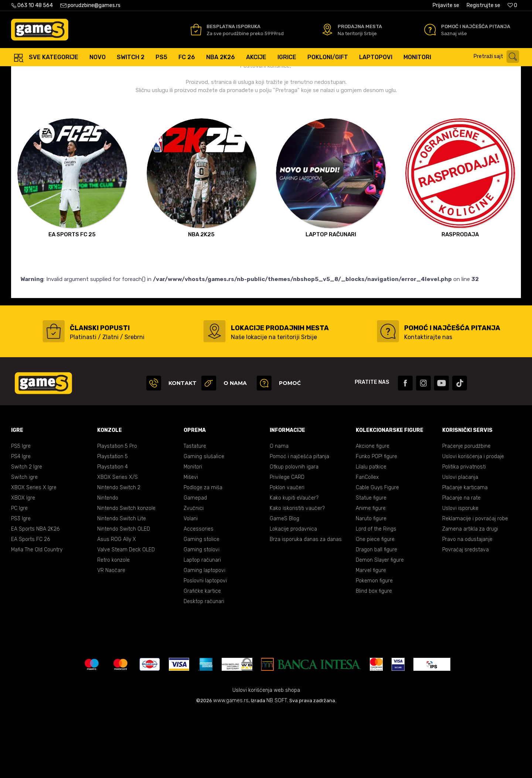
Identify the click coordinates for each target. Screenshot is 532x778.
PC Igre (19, 574)
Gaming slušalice (204, 522)
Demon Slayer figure (380, 626)
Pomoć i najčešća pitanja (299, 522)
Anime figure (371, 574)
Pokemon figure (374, 647)
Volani (191, 584)
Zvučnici (194, 574)
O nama (279, 512)
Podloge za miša (203, 553)
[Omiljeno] (512, 5)
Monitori (193, 533)
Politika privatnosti (464, 533)
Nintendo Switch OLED (124, 595)
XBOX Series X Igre (34, 553)
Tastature (195, 512)
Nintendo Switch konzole (126, 574)
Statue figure (371, 564)
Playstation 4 (112, 533)
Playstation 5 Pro (117, 512)
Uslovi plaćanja (460, 543)
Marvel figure (371, 636)
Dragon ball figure (376, 615)
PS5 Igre (21, 512)
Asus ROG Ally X (117, 605)
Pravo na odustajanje (467, 605)
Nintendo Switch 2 (119, 553)
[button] (498, 57)
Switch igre (24, 543)
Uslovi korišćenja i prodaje (473, 522)
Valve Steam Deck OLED (126, 615)
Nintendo (108, 564)
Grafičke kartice (202, 657)
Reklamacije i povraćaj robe (475, 584)
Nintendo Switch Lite (122, 584)
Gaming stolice (202, 605)
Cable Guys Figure (377, 553)
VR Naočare (111, 636)
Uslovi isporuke (460, 574)
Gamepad (195, 564)
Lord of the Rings (376, 595)
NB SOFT (277, 766)
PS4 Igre (21, 522)
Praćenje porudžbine (466, 512)
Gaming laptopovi (204, 636)
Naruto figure (371, 584)
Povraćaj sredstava (465, 615)
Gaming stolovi (202, 615)
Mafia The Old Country (37, 615)
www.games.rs (231, 766)
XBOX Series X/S (117, 543)
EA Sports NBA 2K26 (35, 595)
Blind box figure (374, 657)
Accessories (199, 595)
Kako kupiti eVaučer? (294, 564)
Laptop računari (202, 626)
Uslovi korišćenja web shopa (266, 756)
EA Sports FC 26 (30, 605)
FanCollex (367, 543)
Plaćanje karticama (465, 553)
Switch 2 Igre (27, 533)
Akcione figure (373, 512)
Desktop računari (204, 667)
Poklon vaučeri (287, 553)
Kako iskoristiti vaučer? (297, 574)
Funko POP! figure (376, 522)
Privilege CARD (287, 543)
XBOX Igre (23, 564)
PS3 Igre (21, 584)
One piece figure (375, 605)
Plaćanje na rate (461, 564)
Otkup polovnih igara (294, 533)
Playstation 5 (112, 522)
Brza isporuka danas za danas (306, 605)
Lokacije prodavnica (293, 595)
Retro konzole (113, 626)
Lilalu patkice (371, 533)
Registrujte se (483, 5)
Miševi (191, 543)
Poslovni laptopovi (205, 647)
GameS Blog (284, 584)
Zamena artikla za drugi (470, 595)
